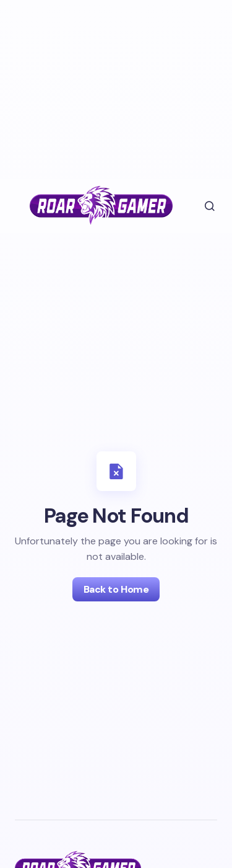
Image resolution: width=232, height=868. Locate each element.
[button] (201, 206)
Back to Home (116, 589)
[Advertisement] (104, 87)
